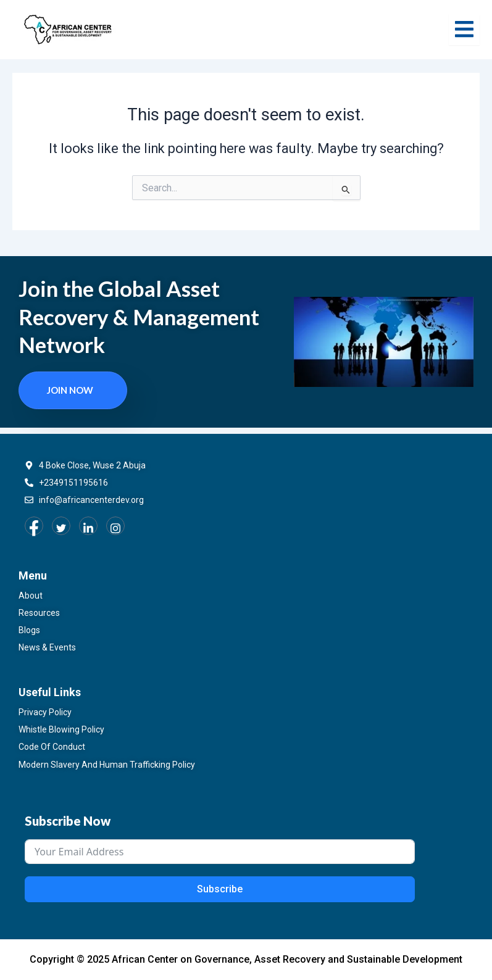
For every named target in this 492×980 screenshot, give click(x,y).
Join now (70, 390)
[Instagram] (115, 526)
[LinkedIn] (88, 526)
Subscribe (220, 889)
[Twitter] (61, 526)
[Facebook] (34, 526)
